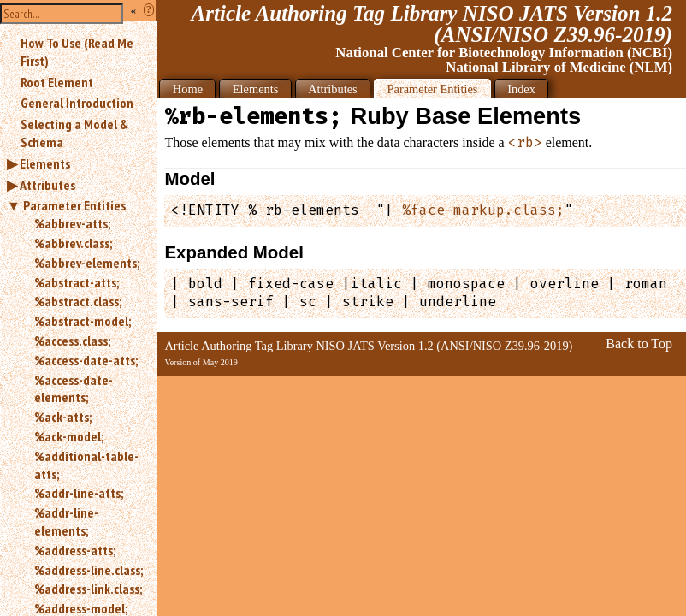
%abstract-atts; (77, 282)
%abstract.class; (78, 301)
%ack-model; (69, 436)
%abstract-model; (83, 321)
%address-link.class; (88, 589)
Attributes (47, 185)
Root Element (57, 82)
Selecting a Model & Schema (74, 133)
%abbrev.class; (73, 243)
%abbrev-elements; (87, 263)
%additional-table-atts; (86, 465)
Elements (45, 163)
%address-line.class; (89, 570)
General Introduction (77, 103)
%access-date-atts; (86, 360)
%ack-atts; (63, 417)
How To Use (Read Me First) (77, 52)
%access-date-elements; (74, 389)
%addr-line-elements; (66, 521)
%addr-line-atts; (79, 493)
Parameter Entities (74, 205)
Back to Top (639, 344)
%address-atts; (75, 550)
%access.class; (72, 341)
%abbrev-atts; (72, 223)
